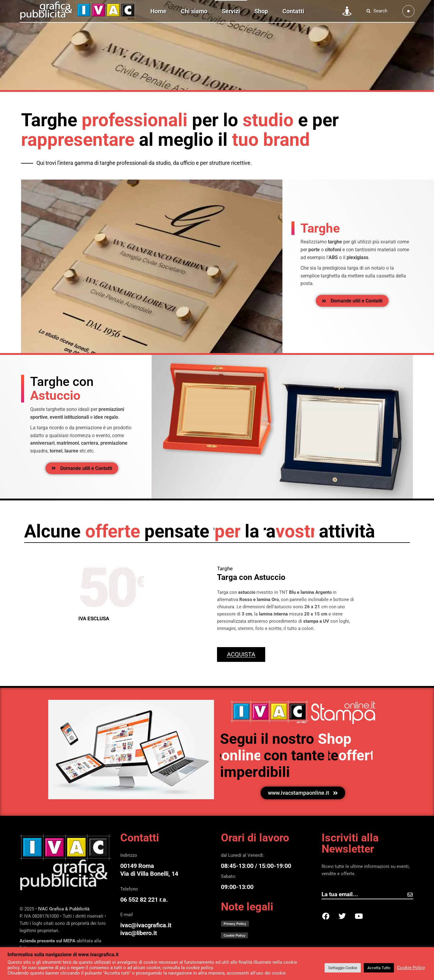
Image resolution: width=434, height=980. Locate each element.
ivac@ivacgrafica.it (146, 925)
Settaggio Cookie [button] (343, 968)
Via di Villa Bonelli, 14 (149, 874)
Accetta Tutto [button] (379, 968)
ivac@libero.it (139, 933)
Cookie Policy (411, 968)
